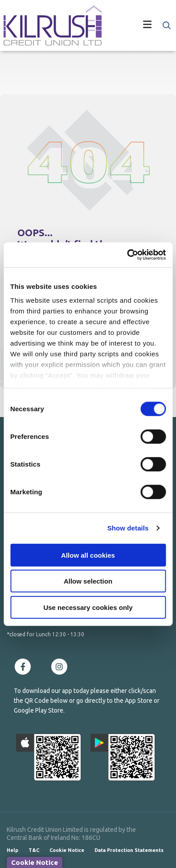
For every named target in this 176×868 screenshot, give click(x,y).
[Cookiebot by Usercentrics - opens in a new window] (127, 255)
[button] (166, 25)
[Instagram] (61, 667)
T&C (34, 850)
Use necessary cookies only (88, 607)
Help (12, 850)
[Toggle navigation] (137, 25)
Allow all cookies (88, 555)
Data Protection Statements (129, 850)
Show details (128, 528)
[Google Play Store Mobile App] (123, 757)
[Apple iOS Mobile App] (49, 757)
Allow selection (88, 581)
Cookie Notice (67, 850)
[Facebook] (25, 667)
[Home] (49, 25)
